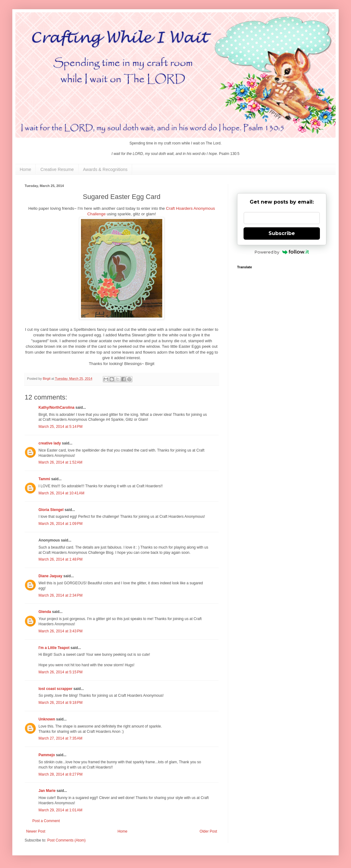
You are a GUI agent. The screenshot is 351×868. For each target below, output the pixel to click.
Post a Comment (46, 821)
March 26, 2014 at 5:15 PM (61, 672)
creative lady (50, 443)
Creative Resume (57, 169)
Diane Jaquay (50, 576)
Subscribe (282, 233)
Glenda (45, 612)
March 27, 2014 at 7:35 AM (60, 738)
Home (25, 169)
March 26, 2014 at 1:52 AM (60, 462)
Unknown (47, 719)
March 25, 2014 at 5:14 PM (61, 427)
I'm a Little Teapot (54, 648)
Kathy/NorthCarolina (56, 408)
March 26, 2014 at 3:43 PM (61, 631)
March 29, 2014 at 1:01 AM (60, 810)
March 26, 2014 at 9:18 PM (61, 703)
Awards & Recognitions (105, 169)
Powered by (282, 252)
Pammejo (47, 755)
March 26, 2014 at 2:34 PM (61, 595)
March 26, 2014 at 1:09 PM (61, 524)
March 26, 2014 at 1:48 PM (61, 559)
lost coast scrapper (55, 689)
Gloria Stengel (51, 510)
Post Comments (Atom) (66, 840)
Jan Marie (47, 791)
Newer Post (36, 831)
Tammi (44, 479)
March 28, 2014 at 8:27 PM (61, 774)
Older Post (208, 831)
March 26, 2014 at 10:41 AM (61, 493)
